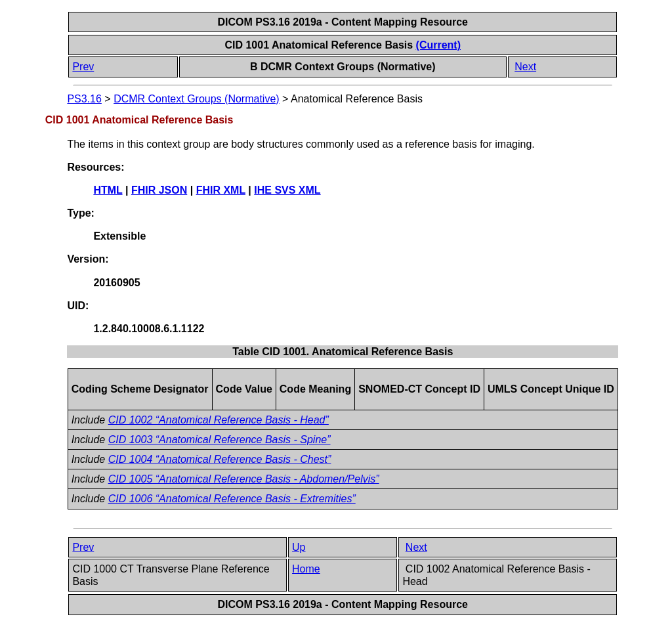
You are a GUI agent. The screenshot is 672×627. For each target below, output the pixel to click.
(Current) (438, 45)
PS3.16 (84, 99)
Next (525, 67)
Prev (83, 67)
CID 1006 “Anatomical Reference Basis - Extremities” (232, 499)
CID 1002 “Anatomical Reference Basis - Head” (219, 420)
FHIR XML (221, 190)
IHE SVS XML (287, 190)
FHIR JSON (159, 190)
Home (306, 569)
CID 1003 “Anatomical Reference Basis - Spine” (220, 440)
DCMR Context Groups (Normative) (197, 99)
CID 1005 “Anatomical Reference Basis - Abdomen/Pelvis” (244, 479)
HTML (108, 190)
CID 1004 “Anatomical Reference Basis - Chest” (220, 459)
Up (299, 547)
